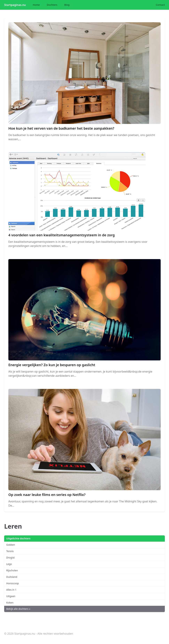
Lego (9, 564)
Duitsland (12, 577)
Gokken (11, 545)
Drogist (10, 558)
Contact (160, 5)
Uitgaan (11, 596)
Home (36, 5)
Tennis (10, 551)
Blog (67, 5)
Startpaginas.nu (15, 5)
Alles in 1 (11, 590)
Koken (10, 603)
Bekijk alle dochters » (18, 609)
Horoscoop (13, 583)
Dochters (52, 5)
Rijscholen (12, 570)
